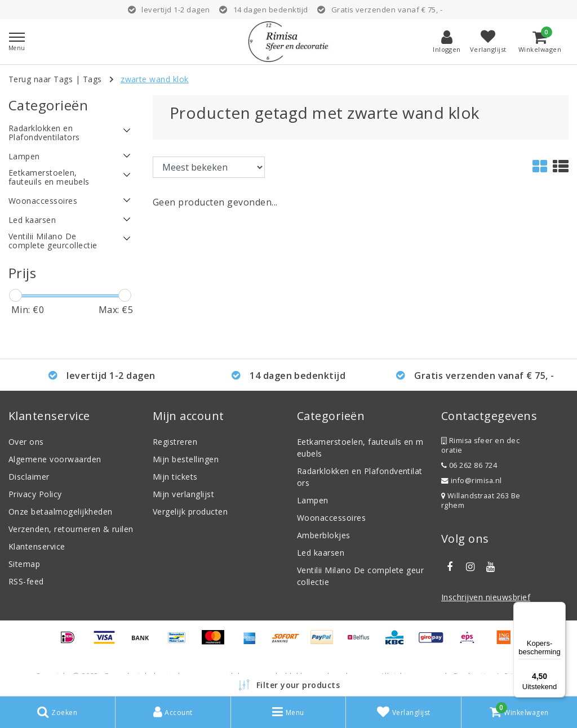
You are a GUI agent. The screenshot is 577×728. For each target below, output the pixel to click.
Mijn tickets (175, 477)
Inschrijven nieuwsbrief (486, 597)
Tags (92, 79)
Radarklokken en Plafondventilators (360, 477)
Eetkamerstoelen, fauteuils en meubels (360, 448)
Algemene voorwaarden (55, 459)
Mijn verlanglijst (183, 494)
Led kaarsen (321, 553)
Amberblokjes (324, 535)
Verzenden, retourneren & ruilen (71, 529)
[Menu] (559, 609)
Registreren (175, 442)
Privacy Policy (35, 494)
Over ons (26, 442)
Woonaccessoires (331, 518)
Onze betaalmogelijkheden (61, 512)
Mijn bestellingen (186, 459)
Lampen (313, 500)
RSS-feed (26, 581)
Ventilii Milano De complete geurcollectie (360, 576)
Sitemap (24, 564)
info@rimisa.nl (472, 481)
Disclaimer (29, 477)
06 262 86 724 (469, 465)
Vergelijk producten (190, 512)
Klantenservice (37, 546)
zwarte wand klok (155, 79)
